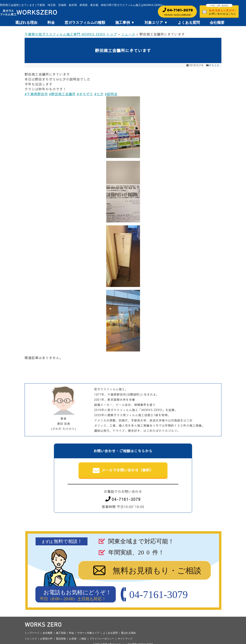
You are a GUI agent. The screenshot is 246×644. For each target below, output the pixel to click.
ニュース (128, 34)
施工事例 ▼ (125, 23)
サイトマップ (125, 639)
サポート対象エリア (88, 633)
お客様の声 (46, 639)
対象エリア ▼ (156, 23)
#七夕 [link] (99, 94)
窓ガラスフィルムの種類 (85, 23)
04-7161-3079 (123, 499)
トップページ (32, 633)
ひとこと (214, 65)
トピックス (31, 639)
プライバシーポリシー (102, 639)
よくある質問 (189, 23)
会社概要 (217, 23)
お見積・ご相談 (78, 639)
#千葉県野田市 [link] (36, 94)
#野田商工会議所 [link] (62, 94)
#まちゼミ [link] (85, 94)
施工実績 (61, 633)
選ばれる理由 (26, 23)
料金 (51, 23)
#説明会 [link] (111, 94)
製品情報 (61, 639)
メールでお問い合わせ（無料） (123, 470)
